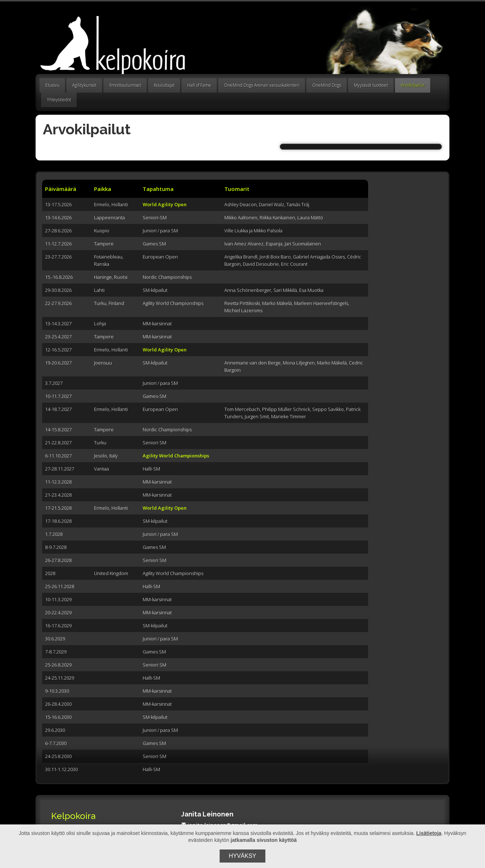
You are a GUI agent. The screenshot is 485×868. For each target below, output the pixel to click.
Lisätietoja (429, 833)
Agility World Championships (176, 456)
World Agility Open (165, 204)
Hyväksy (242, 856)
